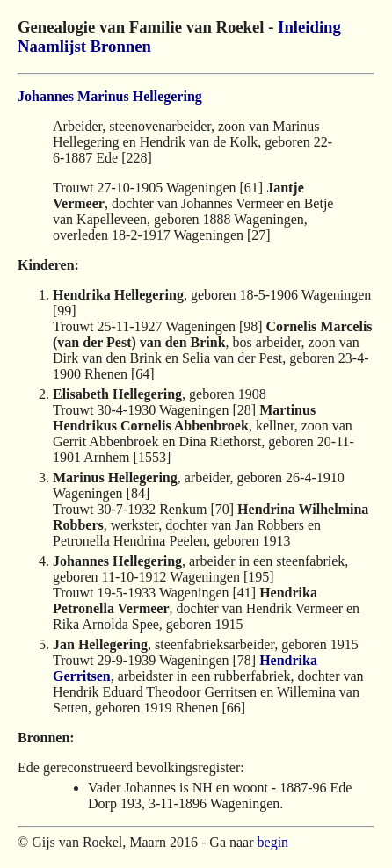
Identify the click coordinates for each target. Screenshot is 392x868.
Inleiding (309, 27)
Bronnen (121, 46)
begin (273, 842)
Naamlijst (52, 46)
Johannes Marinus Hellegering (110, 96)
